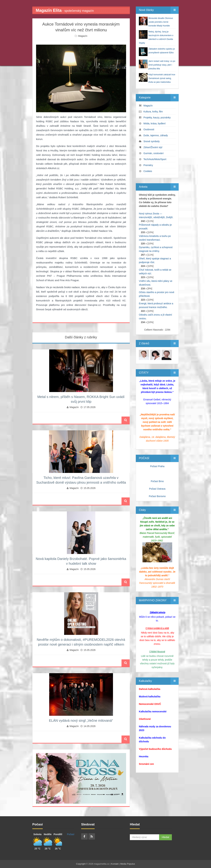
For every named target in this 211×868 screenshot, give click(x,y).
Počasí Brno (157, 481)
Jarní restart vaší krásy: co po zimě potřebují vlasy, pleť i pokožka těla (162, 65)
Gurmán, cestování (153, 153)
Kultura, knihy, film (153, 112)
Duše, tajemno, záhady (156, 135)
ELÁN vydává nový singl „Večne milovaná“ (81, 721)
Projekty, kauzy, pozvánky (157, 118)
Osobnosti (149, 129)
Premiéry (148, 165)
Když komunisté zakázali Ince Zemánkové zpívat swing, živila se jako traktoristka (162, 78)
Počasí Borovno (157, 496)
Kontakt (115, 864)
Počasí (71, 834)
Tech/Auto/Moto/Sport (155, 159)
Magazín (83, 36)
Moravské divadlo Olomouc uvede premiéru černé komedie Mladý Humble (161, 22)
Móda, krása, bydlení (155, 123)
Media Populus (128, 864)
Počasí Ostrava (157, 489)
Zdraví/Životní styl (153, 147)
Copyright (81, 864)
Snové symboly (152, 141)
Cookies (148, 171)
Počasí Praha (157, 466)
